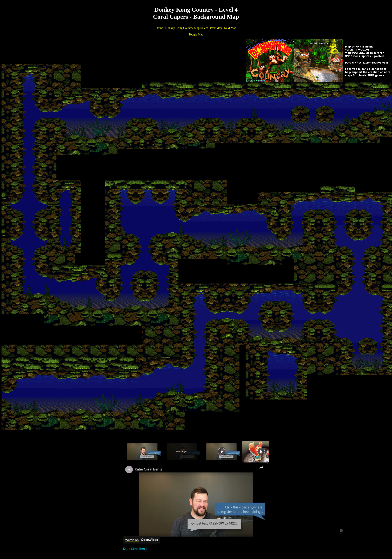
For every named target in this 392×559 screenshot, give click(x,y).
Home (159, 28)
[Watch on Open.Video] (142, 540)
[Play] (222, 452)
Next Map (230, 28)
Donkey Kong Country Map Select (187, 28)
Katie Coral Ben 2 (149, 469)
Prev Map (216, 28)
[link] (129, 470)
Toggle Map (196, 34)
